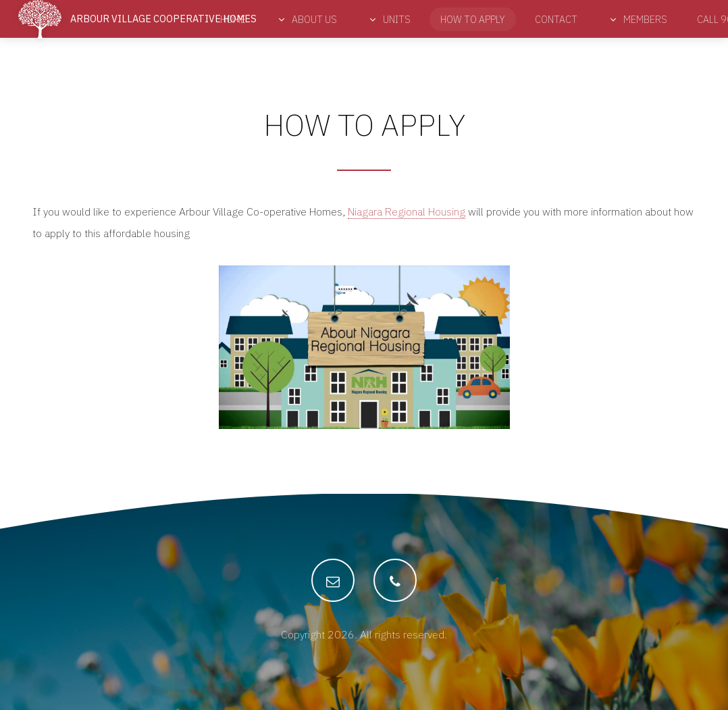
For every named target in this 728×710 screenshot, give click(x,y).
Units (396, 19)
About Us (313, 19)
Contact (556, 19)
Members (644, 19)
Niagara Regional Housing (407, 211)
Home (233, 19)
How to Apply (473, 19)
